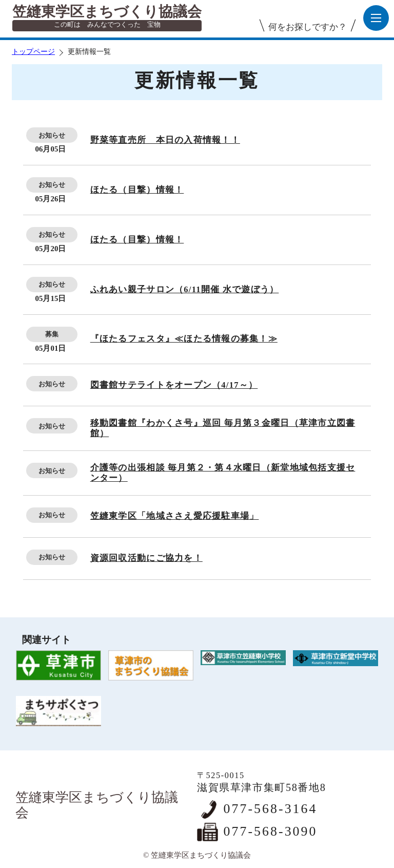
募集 (52, 334)
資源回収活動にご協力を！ (146, 558)
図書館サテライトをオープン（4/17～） (174, 385)
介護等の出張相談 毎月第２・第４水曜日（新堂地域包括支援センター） (223, 473)
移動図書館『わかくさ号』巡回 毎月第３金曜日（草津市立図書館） (223, 428)
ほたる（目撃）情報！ (137, 190)
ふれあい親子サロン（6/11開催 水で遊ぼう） (185, 289)
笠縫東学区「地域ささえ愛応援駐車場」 (175, 516)
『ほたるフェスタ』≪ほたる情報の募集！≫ (184, 339)
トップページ (33, 52)
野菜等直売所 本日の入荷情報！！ (165, 140)
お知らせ (52, 135)
